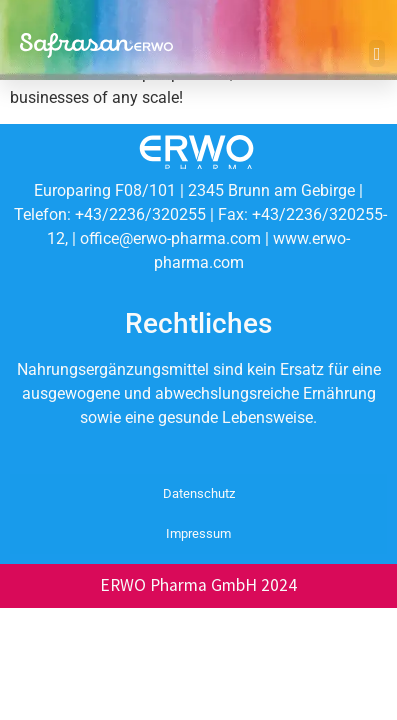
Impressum (198, 533)
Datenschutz (199, 493)
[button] (377, 53)
